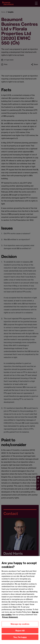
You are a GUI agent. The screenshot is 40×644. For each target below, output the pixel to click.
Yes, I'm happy (20, 639)
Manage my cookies (20, 626)
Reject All (20, 633)
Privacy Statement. (10, 619)
